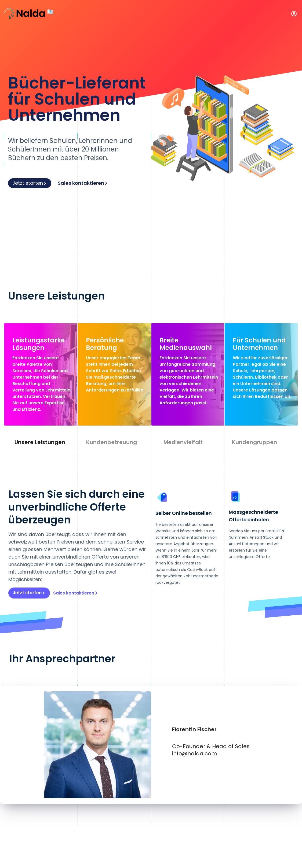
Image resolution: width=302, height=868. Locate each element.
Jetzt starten (30, 183)
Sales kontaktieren (83, 183)
